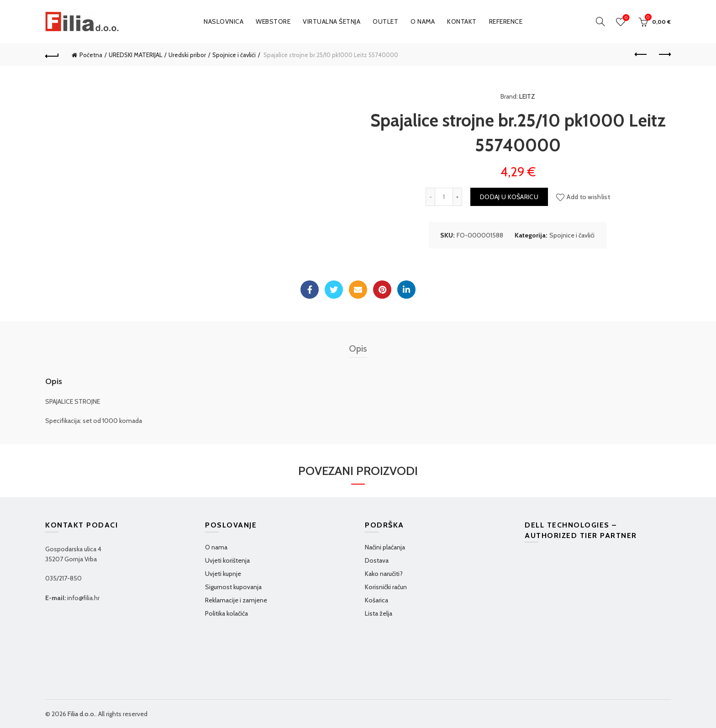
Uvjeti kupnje (223, 574)
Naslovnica (224, 21)
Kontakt (462, 21)
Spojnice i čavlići (234, 55)
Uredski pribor (187, 55)
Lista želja (379, 613)
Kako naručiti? (384, 574)
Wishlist (625, 18)
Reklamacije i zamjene (236, 600)
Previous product (641, 54)
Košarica (376, 600)
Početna (91, 55)
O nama (423, 21)
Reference (506, 21)
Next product (664, 54)
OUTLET (385, 21)
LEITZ (527, 96)
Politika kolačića (226, 613)
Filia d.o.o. (82, 714)
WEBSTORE (273, 21)
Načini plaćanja (385, 547)
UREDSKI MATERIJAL (135, 55)
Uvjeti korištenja (227, 560)
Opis (358, 348)
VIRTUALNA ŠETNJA (332, 21)
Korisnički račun (386, 587)
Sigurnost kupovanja (233, 587)
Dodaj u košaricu (509, 197)
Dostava (377, 560)
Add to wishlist (588, 197)
